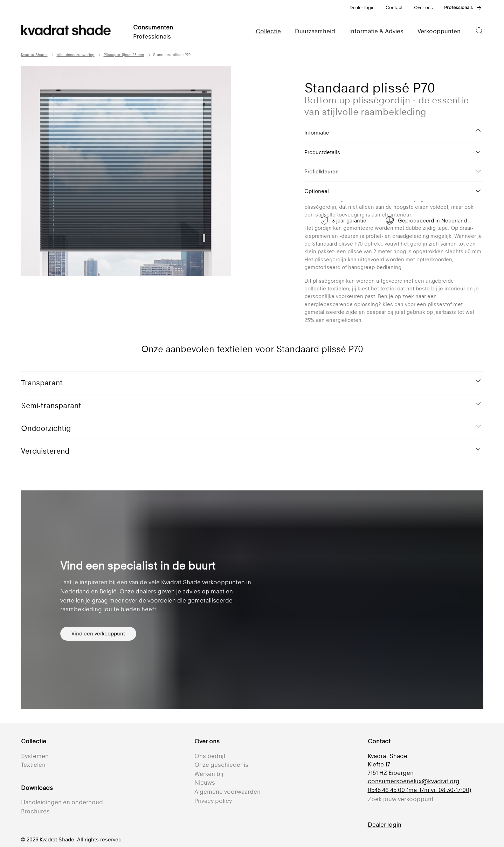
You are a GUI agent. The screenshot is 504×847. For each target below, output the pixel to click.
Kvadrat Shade (34, 55)
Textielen (33, 765)
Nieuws (205, 783)
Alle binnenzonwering (76, 55)
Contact (394, 8)
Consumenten (153, 27)
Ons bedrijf (210, 756)
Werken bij (209, 774)
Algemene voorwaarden (227, 792)
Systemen (35, 756)
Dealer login (362, 8)
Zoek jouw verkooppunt (401, 799)
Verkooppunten (439, 31)
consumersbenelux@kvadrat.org (414, 781)
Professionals (458, 8)
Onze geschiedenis (221, 765)
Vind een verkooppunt (98, 633)
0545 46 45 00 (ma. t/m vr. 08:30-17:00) (420, 790)
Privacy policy (213, 801)
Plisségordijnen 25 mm (124, 55)
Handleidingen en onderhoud (62, 802)
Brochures (35, 811)
